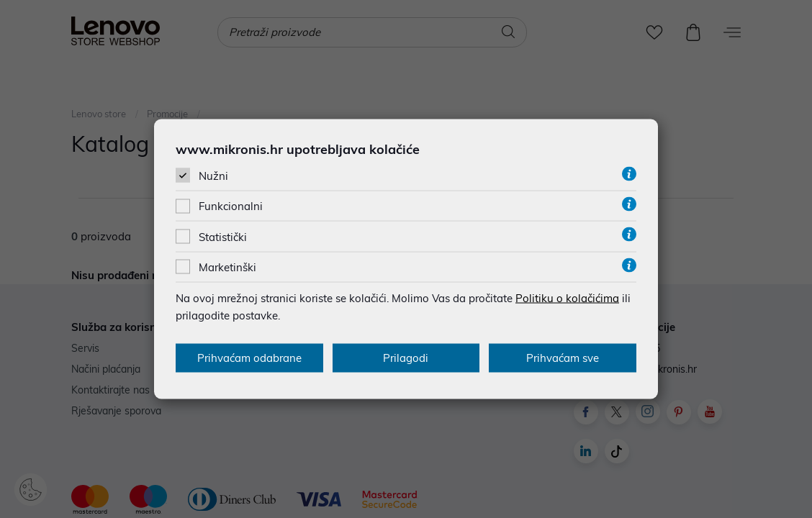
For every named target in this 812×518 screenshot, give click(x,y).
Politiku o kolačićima (567, 297)
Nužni (213, 176)
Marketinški (227, 267)
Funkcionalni (231, 206)
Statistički (223, 236)
